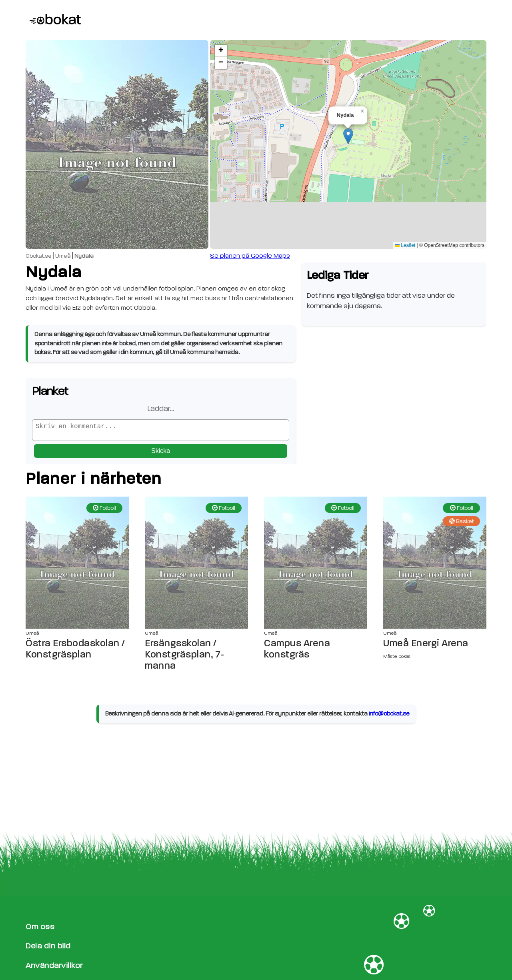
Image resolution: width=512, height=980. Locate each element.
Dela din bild (48, 946)
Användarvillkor (54, 965)
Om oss (40, 927)
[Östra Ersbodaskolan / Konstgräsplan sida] (77, 566)
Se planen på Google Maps (250, 256)
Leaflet (405, 245)
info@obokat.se (389, 717)
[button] (348, 136)
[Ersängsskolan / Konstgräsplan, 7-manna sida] (196, 566)
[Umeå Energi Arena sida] (435, 566)
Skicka (161, 454)
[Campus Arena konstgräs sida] (316, 566)
